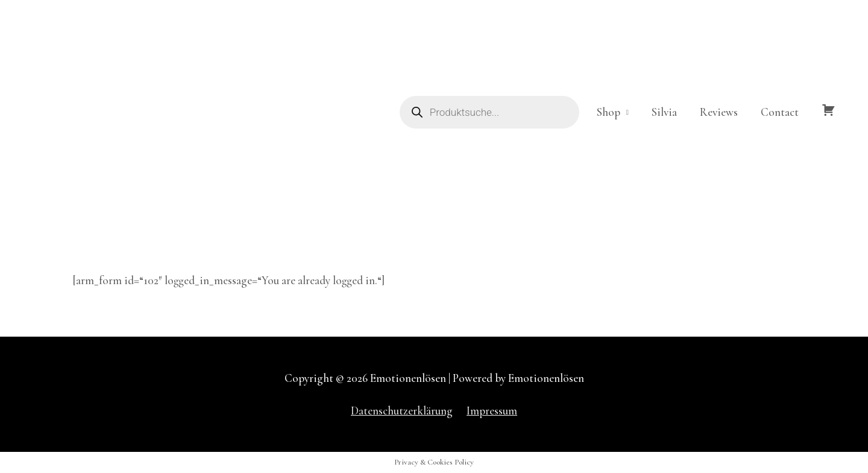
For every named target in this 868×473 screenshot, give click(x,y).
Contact (780, 112)
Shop (609, 112)
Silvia (664, 112)
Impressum (492, 411)
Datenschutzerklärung (402, 411)
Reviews (719, 112)
